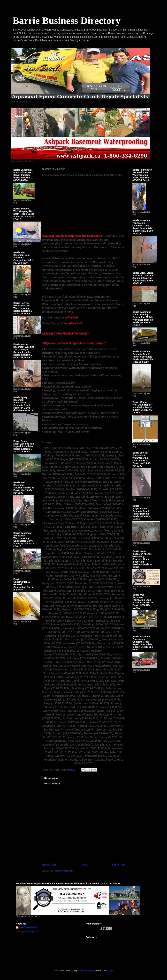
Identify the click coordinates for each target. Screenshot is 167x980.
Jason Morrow (88, 971)
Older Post (119, 865)
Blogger (110, 971)
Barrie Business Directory (67, 21)
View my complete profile (27, 932)
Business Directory (28, 927)
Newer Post (49, 865)
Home (84, 865)
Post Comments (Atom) (64, 871)
